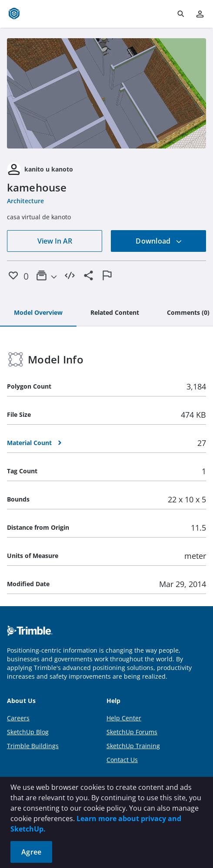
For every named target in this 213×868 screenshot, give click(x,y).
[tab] (38, 313)
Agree (31, 852)
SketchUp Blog (28, 732)
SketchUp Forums (132, 732)
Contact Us (122, 760)
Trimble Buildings (33, 746)
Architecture (25, 201)
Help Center (124, 718)
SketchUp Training (133, 746)
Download (159, 241)
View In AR (55, 241)
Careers (18, 718)
